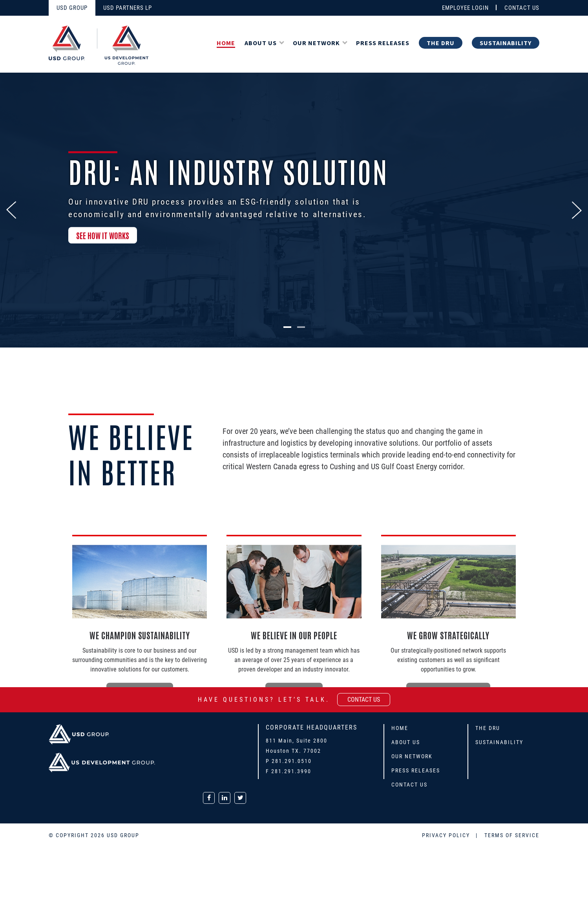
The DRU (441, 43)
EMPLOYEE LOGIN (465, 8)
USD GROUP (72, 8)
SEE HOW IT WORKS (103, 237)
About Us (261, 43)
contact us (364, 700)
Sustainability (506, 43)
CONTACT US (522, 8)
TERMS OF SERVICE (512, 835)
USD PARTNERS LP (128, 8)
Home (226, 43)
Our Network (316, 43)
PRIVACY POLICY (447, 835)
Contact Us (409, 785)
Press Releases (383, 43)
